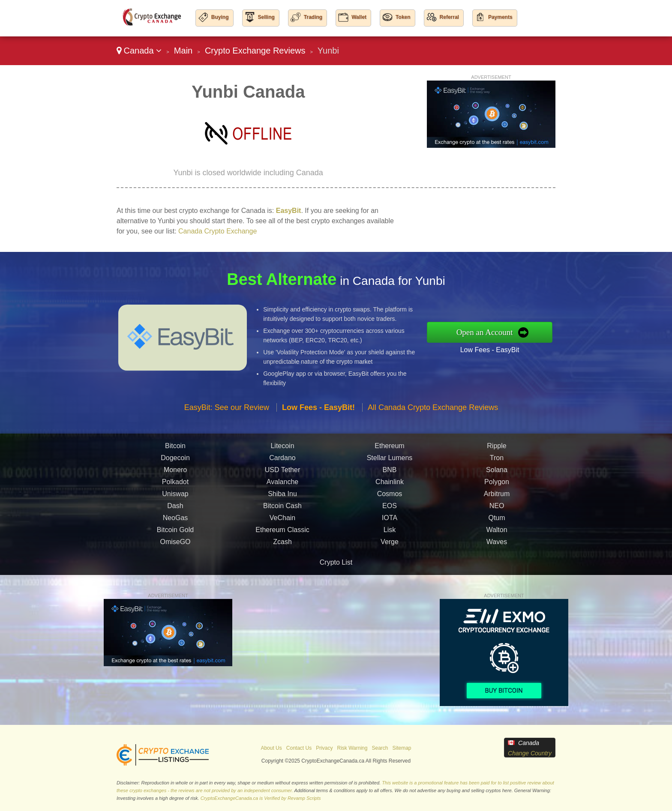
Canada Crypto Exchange (217, 231)
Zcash (282, 557)
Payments (500, 17)
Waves (497, 557)
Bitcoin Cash (282, 521)
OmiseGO (175, 557)
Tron (497, 473)
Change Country (530, 753)
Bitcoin (175, 461)
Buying (220, 17)
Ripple (496, 461)
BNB (390, 485)
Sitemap (402, 748)
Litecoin (282, 461)
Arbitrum (497, 509)
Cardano (282, 473)
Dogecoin (175, 473)
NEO (497, 521)
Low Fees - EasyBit (505, 347)
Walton (496, 545)
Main (183, 51)
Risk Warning (352, 748)
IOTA (390, 533)
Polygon (497, 497)
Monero (175, 485)
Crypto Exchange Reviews (255, 51)
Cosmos (390, 509)
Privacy (324, 748)
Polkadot (175, 497)
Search (380, 748)
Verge (390, 557)
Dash (175, 521)
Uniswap (175, 509)
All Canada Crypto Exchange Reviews (433, 422)
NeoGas (175, 533)
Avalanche (282, 497)
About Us (271, 748)
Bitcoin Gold (175, 545)
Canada (139, 51)
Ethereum (389, 461)
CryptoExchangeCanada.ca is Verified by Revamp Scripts (261, 798)
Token (403, 17)
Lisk (390, 545)
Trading (313, 17)
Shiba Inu (282, 509)
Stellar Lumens (390, 473)
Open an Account (500, 332)
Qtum (496, 533)
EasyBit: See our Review (227, 422)
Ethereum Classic (282, 545)
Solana (497, 485)
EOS (390, 521)
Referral (449, 17)
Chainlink (390, 497)
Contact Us (299, 748)
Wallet (359, 17)
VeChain (283, 533)
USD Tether (282, 485)
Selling (266, 17)
